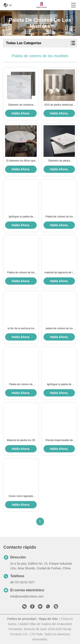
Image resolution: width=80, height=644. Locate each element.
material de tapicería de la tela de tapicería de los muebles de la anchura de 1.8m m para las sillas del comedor (59, 273)
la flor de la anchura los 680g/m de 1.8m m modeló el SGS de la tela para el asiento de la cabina (21, 329)
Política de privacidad (21, 619)
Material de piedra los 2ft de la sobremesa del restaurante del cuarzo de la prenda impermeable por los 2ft (21, 440)
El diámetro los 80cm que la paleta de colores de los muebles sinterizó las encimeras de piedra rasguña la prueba (21, 161)
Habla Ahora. (21, 113)
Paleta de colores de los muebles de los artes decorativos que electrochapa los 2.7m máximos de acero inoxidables (59, 217)
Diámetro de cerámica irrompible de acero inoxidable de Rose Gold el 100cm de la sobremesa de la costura (21, 105)
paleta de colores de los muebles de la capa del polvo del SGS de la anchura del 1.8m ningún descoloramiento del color (59, 329)
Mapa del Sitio (48, 619)
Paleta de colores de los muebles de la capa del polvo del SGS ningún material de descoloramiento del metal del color (21, 273)
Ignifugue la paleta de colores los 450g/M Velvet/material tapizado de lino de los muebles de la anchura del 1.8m (21, 217)
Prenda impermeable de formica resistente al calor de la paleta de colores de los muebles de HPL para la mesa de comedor (59, 440)
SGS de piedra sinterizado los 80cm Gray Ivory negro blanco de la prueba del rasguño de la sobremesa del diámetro (59, 105)
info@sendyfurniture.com (27, 596)
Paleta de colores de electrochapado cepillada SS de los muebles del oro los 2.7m (21, 385)
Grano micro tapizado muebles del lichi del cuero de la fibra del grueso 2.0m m (21, 496)
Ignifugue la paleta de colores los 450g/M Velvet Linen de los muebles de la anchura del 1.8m (59, 385)
